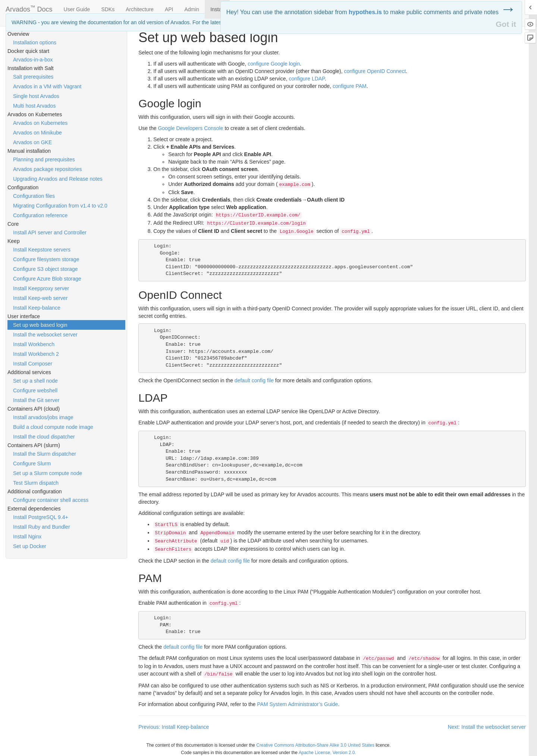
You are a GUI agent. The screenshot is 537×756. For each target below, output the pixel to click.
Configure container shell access (51, 500)
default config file (254, 380)
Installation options (35, 42)
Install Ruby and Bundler (42, 527)
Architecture (140, 9)
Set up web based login (40, 325)
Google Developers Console (190, 128)
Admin (192, 9)
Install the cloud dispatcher (44, 437)
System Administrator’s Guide (297, 704)
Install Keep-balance (37, 308)
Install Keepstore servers (42, 250)
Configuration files (34, 196)
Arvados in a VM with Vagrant (47, 86)
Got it (506, 24)
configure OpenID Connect (375, 71)
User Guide (77, 9)
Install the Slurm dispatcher (45, 454)
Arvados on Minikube (37, 133)
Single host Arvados (36, 96)
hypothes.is (365, 12)
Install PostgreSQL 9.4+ (41, 517)
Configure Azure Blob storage (47, 279)
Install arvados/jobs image (43, 417)
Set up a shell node (35, 381)
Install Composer (33, 364)
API (169, 9)
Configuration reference (40, 215)
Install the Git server (36, 400)
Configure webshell (35, 390)
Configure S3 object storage (45, 269)
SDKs (108, 9)
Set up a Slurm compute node (48, 473)
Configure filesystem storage (46, 259)
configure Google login (274, 64)
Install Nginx (27, 537)
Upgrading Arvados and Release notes (58, 179)
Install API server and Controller (50, 233)
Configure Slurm (32, 464)
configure (307, 79)
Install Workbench (34, 344)
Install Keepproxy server (41, 288)
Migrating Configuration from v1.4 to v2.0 (60, 206)
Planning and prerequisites (44, 159)
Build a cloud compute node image (53, 427)
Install (217, 9)
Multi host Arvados (34, 106)
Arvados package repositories (47, 169)
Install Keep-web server (40, 298)
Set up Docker (30, 546)
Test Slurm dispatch (36, 483)
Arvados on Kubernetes (40, 123)
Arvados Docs (29, 8)
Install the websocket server (45, 335)
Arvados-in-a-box (33, 60)
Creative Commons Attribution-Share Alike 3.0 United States (315, 745)
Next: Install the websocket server (487, 727)
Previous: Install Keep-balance (174, 727)
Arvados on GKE (32, 142)
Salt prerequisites (33, 77)
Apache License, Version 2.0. (327, 753)
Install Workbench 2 (36, 354)
